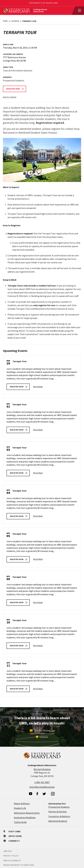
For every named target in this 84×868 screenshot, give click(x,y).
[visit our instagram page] (53, 794)
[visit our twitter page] (44, 794)
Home (5, 21)
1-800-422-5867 (42, 782)
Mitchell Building (42, 769)
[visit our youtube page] (31, 794)
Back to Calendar (10, 97)
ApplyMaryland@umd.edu (42, 787)
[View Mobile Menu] (78, 11)
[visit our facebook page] (37, 794)
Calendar (15, 21)
